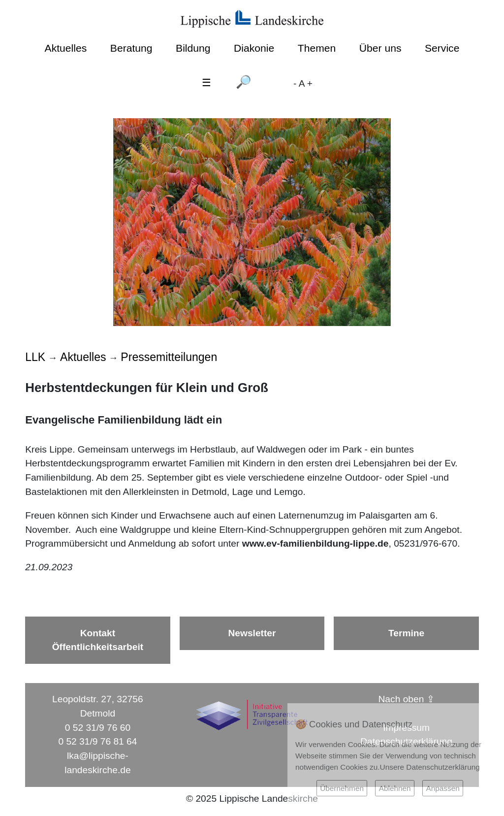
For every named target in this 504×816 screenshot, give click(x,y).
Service (442, 48)
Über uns (380, 48)
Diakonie (254, 48)
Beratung (131, 48)
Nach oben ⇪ (407, 699)
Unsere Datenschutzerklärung (430, 767)
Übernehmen (342, 788)
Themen (317, 48)
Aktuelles (66, 48)
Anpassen (442, 788)
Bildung (193, 48)
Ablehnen (395, 788)
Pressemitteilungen (169, 357)
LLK (35, 357)
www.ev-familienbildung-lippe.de (315, 543)
